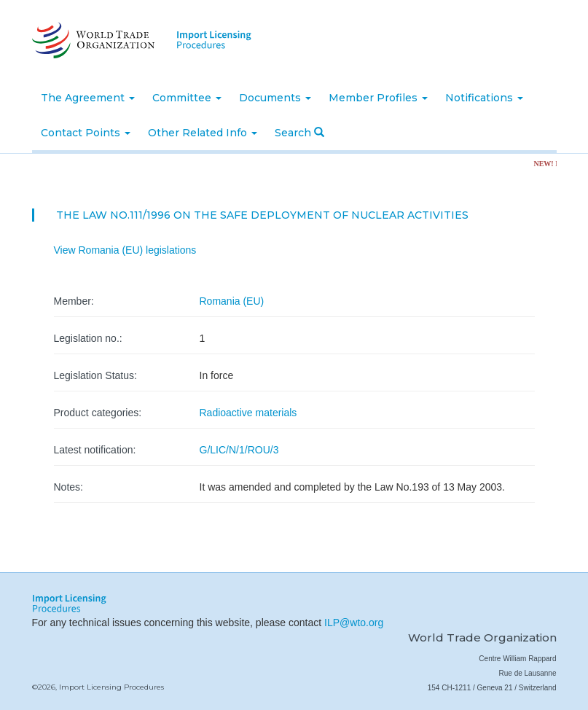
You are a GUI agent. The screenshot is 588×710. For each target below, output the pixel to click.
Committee (187, 98)
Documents (275, 98)
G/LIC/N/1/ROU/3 (239, 450)
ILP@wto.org (354, 623)
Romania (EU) (232, 301)
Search (299, 133)
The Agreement (88, 98)
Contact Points (86, 133)
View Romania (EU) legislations (125, 250)
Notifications (484, 98)
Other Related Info (203, 133)
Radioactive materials (248, 413)
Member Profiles (378, 98)
